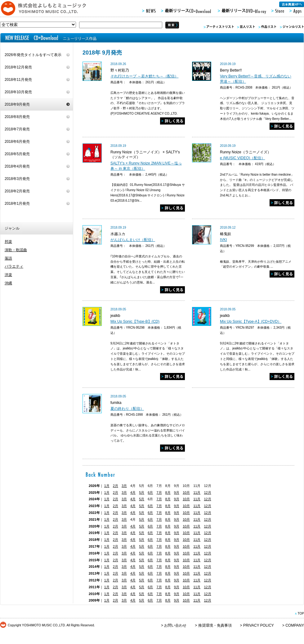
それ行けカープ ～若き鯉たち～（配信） (144, 76)
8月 (168, 493)
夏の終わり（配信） (127, 409)
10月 (186, 493)
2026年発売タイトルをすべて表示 (33, 55)
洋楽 (8, 275)
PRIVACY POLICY (259, 625)
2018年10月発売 (18, 92)
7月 (159, 493)
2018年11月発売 (18, 80)
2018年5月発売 (17, 154)
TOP (301, 613)
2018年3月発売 (17, 179)
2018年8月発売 (17, 117)
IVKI (224, 240)
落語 (8, 258)
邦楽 (8, 242)
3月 (124, 486)
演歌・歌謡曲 (16, 250)
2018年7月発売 (17, 129)
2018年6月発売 (17, 142)
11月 (197, 493)
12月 (207, 493)
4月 (133, 493)
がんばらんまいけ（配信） (133, 240)
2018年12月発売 (18, 67)
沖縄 (8, 283)
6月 (150, 493)
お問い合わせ (175, 625)
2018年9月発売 (17, 104)
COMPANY (295, 625)
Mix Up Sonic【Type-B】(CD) (135, 322)
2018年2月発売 (17, 191)
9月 (177, 493)
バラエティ (14, 266)
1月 (107, 486)
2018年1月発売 (17, 204)
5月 (142, 493)
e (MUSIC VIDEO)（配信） (242, 158)
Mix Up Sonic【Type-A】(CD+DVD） (251, 322)
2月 (116, 486)
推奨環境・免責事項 (215, 625)
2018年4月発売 (17, 166)
